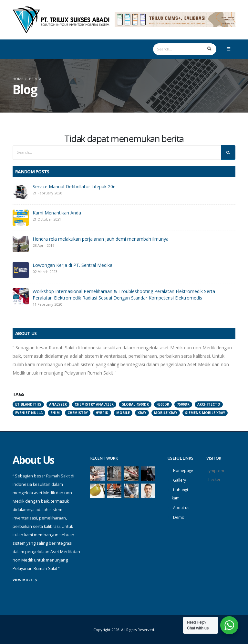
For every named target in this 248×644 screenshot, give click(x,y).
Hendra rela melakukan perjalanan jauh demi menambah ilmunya (101, 239)
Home (18, 79)
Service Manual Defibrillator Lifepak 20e (74, 186)
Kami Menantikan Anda (57, 213)
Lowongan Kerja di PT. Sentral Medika (72, 265)
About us (182, 506)
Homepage (184, 470)
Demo (179, 515)
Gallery (180, 480)
